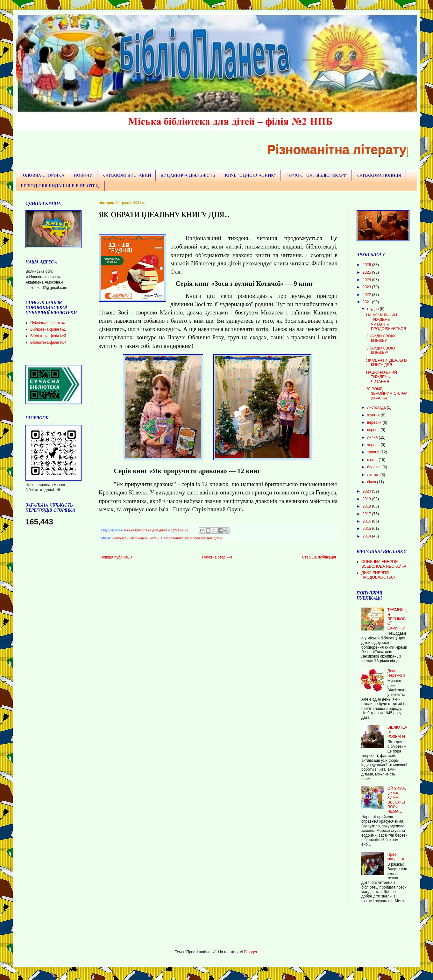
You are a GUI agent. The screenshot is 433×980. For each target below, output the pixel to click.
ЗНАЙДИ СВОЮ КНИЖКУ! (380, 350)
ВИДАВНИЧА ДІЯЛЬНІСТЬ (188, 175)
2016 (367, 521)
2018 (367, 506)
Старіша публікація (319, 557)
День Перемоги (396, 673)
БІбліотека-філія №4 (48, 342)
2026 (367, 265)
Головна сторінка (217, 557)
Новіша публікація (116, 557)
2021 (367, 302)
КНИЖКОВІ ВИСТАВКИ (127, 175)
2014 (367, 536)
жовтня (374, 415)
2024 (367, 280)
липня (373, 437)
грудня (373, 309)
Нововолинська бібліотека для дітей (193, 538)
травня (374, 452)
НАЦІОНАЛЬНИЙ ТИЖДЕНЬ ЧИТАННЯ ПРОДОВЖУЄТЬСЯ (386, 322)
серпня (374, 430)
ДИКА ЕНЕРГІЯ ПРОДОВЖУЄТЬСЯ (379, 575)
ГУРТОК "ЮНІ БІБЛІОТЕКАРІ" (316, 175)
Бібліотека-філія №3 (48, 336)
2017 (367, 514)
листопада (377, 407)
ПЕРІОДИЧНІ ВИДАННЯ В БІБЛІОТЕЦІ (60, 186)
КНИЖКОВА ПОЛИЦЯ (379, 175)
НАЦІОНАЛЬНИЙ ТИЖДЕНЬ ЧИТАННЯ (382, 377)
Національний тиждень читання (137, 538)
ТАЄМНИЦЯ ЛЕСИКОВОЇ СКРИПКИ (397, 619)
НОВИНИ (83, 175)
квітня (373, 460)
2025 (367, 272)
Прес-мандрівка (396, 857)
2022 (367, 295)
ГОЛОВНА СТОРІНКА (42, 175)
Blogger (251, 952)
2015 (367, 529)
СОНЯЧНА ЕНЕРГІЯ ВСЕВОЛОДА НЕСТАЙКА (384, 564)
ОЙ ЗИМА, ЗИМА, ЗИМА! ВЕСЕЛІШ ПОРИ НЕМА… (397, 800)
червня (374, 445)
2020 (367, 491)
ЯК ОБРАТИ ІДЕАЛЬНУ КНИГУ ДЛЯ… (387, 363)
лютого (374, 475)
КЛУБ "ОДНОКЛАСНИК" (250, 175)
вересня (375, 422)
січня (372, 482)
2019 (367, 499)
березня (375, 467)
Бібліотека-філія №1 (48, 329)
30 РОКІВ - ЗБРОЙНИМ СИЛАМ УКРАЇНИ (387, 394)
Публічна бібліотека (48, 323)
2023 (367, 287)
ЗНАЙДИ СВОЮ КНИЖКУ (380, 338)
